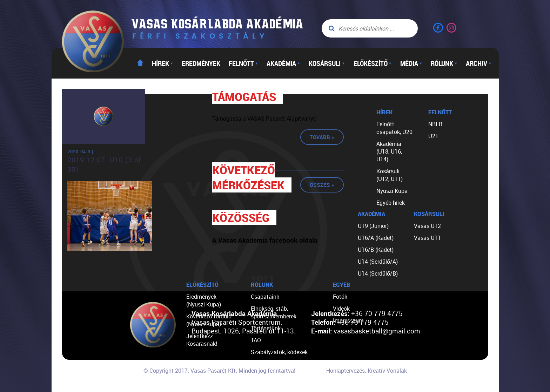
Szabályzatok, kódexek (279, 352)
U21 (433, 136)
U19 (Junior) (373, 226)
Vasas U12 (427, 226)
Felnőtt (243, 63)
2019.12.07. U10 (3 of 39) (104, 164)
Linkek (259, 376)
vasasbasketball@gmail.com (377, 331)
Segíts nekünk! (269, 388)
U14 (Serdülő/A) (378, 262)
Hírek (163, 63)
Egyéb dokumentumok (279, 364)
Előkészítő (373, 63)
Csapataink (265, 297)
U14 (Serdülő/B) (378, 273)
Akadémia (283, 63)
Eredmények (201, 63)
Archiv (479, 63)
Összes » (322, 185)
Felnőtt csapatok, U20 (394, 128)
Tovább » (322, 137)
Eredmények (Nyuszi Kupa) (204, 300)
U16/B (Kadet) (376, 250)
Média (411, 63)
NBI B (435, 124)
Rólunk (444, 63)
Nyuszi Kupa (392, 191)
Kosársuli (327, 63)
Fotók (340, 297)
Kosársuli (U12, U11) (390, 175)
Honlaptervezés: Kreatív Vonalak (367, 371)
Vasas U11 (427, 238)
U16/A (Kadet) (376, 238)
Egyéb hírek (391, 203)
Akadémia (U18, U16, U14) (389, 151)
